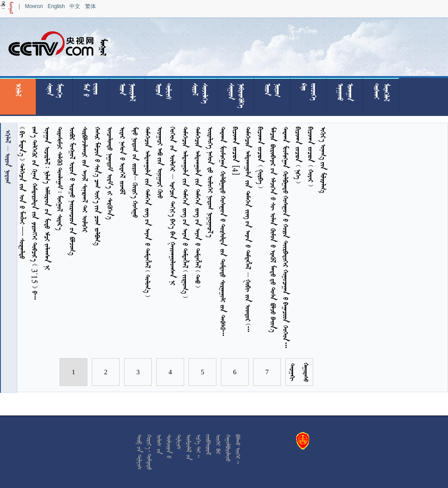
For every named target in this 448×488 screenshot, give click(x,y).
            (185, 212)
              (248, 231)
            (148, 212)
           (223, 233)
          (47, 198)
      (85, 180)
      (135, 172)
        (72, 191)
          (173, 206)
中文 (75, 6)
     (110, 173)
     (298, 155)
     (160, 163)
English (56, 6)
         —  (22, 193)
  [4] (235, 151)
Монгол (34, 6)
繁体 (90, 6)
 (8, 137)
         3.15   (35, 215)
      (210, 182)
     (123, 161)
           (286, 239)
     (261, 157)
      (60, 178)
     (311, 156)
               (273, 229)
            (198, 207)
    (323, 160)
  (8, 167)
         (97, 186)
